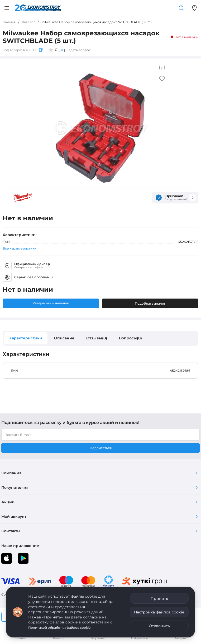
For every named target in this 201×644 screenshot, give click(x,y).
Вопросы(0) (130, 338)
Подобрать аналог (150, 303)
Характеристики (26, 338)
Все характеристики (20, 248)
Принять (159, 598)
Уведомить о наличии (51, 303)
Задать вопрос (79, 50)
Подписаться (101, 448)
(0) (61, 50)
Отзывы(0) (97, 338)
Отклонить (159, 626)
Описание (64, 338)
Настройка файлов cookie (159, 612)
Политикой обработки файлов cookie (59, 628)
